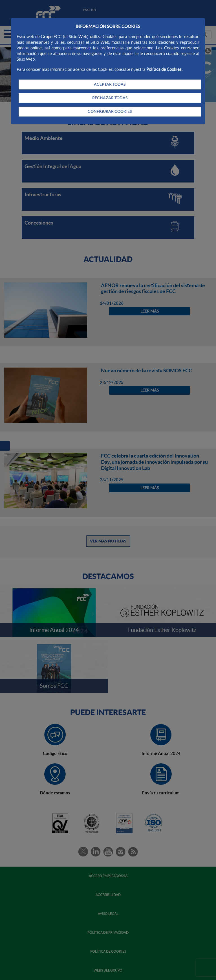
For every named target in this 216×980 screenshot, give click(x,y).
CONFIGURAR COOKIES (110, 111)
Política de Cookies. (164, 69)
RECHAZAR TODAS (110, 98)
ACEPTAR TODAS (110, 84)
